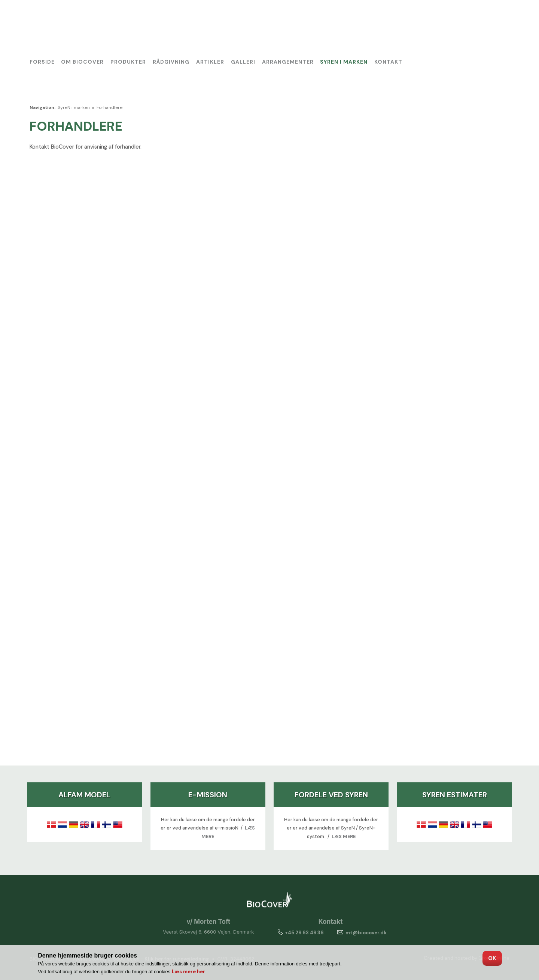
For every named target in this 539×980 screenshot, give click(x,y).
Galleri (243, 62)
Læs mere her (188, 972)
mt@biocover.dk (366, 933)
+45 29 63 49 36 (300, 933)
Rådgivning (171, 62)
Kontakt (388, 62)
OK (492, 958)
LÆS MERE (344, 837)
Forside (42, 62)
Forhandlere (109, 107)
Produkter (128, 62)
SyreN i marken (344, 62)
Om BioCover (82, 62)
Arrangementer (288, 62)
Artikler (210, 62)
